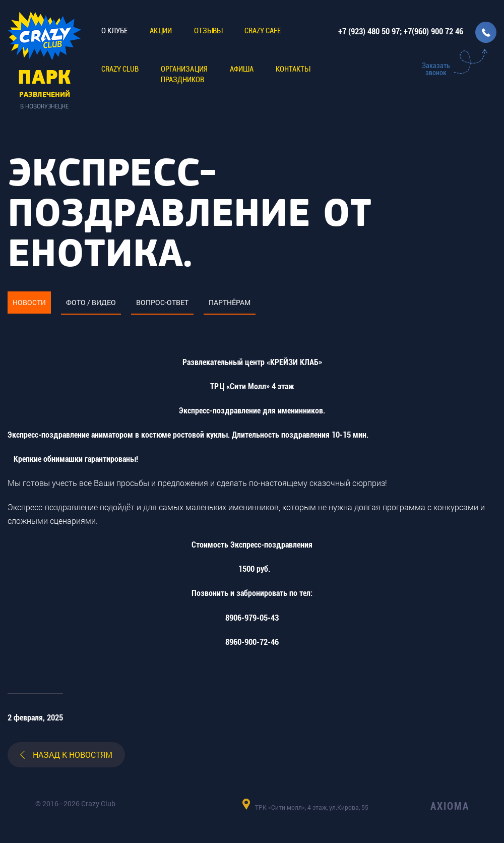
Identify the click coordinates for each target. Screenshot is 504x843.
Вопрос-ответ (162, 302)
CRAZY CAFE (263, 31)
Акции (161, 31)
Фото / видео (91, 302)
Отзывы (208, 31)
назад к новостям (73, 755)
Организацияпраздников (184, 74)
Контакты (293, 69)
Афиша (242, 69)
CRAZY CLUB (120, 69)
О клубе (114, 31)
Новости (29, 302)
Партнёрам (230, 302)
